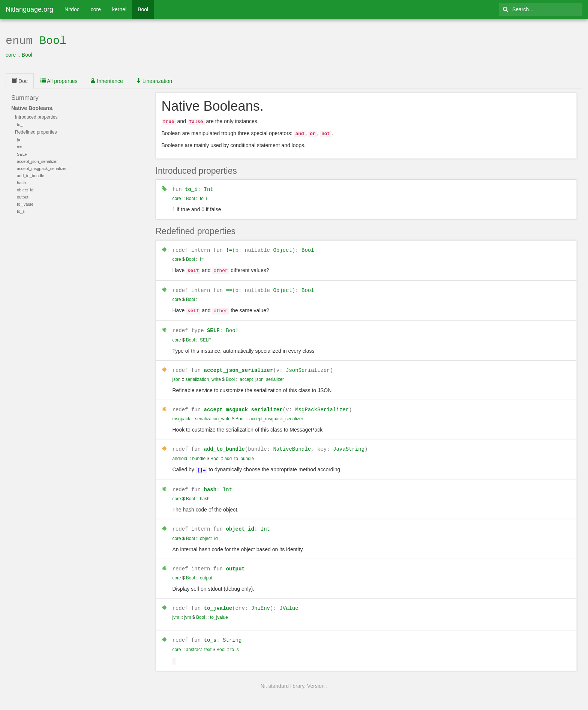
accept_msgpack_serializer (243, 404)
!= (229, 247)
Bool (143, 9)
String (232, 631)
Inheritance (107, 80)
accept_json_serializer (239, 365)
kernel (119, 9)
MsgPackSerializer (322, 404)
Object (282, 247)
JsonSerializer (308, 365)
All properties (59, 80)
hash (210, 482)
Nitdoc (72, 9)
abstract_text (199, 641)
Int (209, 187)
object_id (240, 521)
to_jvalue (218, 599)
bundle (199, 452)
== (229, 286)
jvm (176, 609)
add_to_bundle (224, 443)
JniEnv (261, 599)
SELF (213, 325)
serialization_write (203, 374)
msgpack (181, 413)
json (177, 374)
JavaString (349, 443)
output (235, 560)
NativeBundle (292, 443)
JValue (289, 599)
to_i (191, 187)
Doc (20, 80)
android (180, 452)
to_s (210, 631)
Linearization (154, 80)
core (96, 9)
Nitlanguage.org (29, 9)
